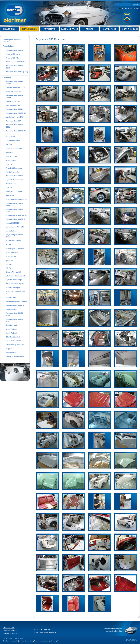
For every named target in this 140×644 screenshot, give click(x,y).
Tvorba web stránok (10, 641)
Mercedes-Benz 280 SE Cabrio (14, 83)
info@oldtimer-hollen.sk (48, 632)
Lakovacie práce (70, 29)
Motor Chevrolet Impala (15, 284)
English (136, 9)
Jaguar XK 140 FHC (13, 223)
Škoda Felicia (11, 160)
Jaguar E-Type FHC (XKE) (15, 88)
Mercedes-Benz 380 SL (14, 50)
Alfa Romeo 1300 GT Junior (16, 301)
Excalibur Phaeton (13, 141)
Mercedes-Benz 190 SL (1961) (14, 126)
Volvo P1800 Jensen (13, 241)
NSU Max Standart (13, 337)
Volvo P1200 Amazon (14, 168)
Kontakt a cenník (129, 29)
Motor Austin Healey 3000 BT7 (15, 293)
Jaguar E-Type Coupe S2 (15, 305)
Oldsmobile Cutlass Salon (16, 62)
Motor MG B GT (11, 256)
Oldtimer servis (30, 29)
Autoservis (50, 29)
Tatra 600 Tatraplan (13, 105)
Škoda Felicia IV (12, 252)
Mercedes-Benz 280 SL (14, 176)
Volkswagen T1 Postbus (15, 249)
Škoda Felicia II (11, 333)
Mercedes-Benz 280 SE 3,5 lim (16, 132)
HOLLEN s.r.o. (10, 29)
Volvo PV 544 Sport (13, 288)
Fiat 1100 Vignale (12, 172)
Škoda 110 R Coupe (13, 341)
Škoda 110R (10, 137)
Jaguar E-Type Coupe (14, 280)
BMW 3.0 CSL (11, 184)
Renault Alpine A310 (13, 272)
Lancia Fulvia (11, 231)
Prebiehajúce (8, 46)
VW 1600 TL (10, 145)
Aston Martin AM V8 (13, 91)
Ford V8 (9, 164)
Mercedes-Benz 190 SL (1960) (14, 314)
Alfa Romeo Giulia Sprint (15, 276)
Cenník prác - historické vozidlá (13, 41)
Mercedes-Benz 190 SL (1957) (14, 320)
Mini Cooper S (11, 309)
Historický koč (11, 325)
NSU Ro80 (9, 260)
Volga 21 (9, 349)
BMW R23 (9, 152)
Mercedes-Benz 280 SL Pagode (14, 210)
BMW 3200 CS (11, 353)
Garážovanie (109, 29)
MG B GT (9, 245)
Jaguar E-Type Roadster (15, 180)
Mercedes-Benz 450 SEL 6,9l (16, 215)
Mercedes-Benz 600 (13, 121)
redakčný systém (27, 641)
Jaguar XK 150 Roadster (15, 356)
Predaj (90, 29)
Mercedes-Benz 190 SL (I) (15, 219)
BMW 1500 (10, 195)
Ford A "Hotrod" (12, 156)
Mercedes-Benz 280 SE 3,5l (16, 113)
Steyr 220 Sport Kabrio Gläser (14, 236)
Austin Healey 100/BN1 (14, 117)
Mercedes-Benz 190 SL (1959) (14, 67)
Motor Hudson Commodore (16, 199)
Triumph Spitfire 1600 (14, 149)
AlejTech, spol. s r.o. (49, 641)
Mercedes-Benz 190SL (14, 109)
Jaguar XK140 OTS (13, 101)
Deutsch (125, 9)
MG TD (8, 268)
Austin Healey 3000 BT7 (15, 227)
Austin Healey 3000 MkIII (15, 345)
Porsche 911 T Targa (13, 58)
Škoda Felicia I (11, 329)
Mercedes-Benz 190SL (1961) (17, 72)
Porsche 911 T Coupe (14, 191)
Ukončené (7, 77)
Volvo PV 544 (11, 298)
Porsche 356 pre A (13, 54)
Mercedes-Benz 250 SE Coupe (14, 204)
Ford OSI (9, 188)
